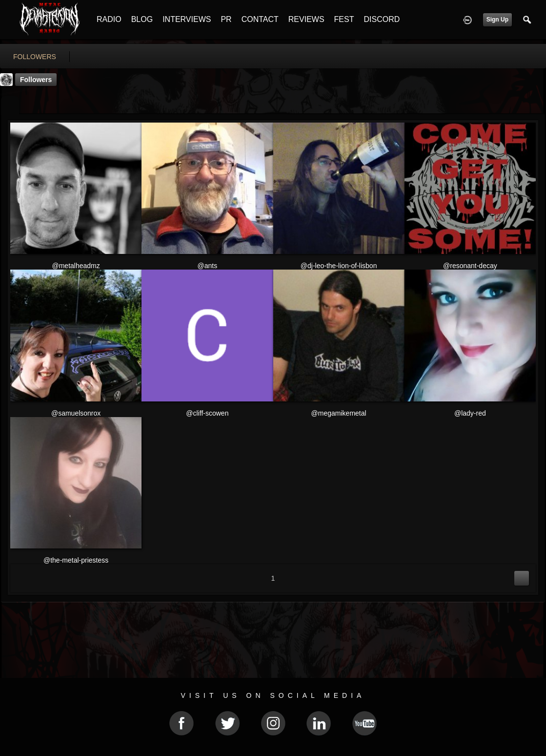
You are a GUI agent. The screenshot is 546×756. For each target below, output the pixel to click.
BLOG (142, 19)
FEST (344, 19)
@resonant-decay (470, 266)
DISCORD (382, 19)
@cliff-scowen (207, 413)
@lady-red (470, 413)
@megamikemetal (339, 413)
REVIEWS (306, 19)
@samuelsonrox (76, 413)
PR (226, 19)
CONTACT (260, 19)
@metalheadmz (76, 266)
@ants (208, 266)
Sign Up (497, 20)
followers (35, 57)
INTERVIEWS (187, 19)
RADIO (109, 19)
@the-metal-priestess (76, 560)
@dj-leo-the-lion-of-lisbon (339, 266)
